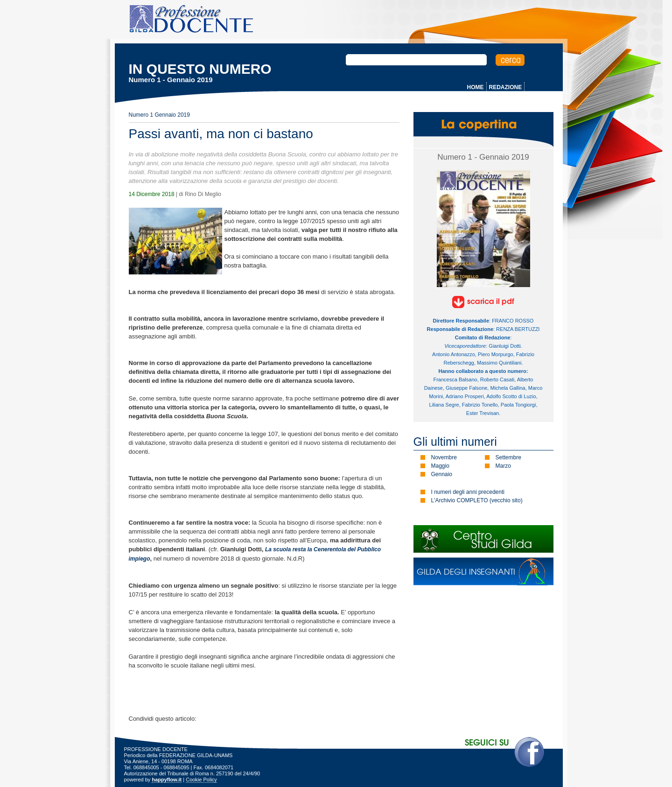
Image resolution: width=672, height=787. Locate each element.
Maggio (440, 466)
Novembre (444, 457)
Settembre (508, 457)
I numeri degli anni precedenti (468, 492)
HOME (476, 87)
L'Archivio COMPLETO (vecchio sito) (477, 500)
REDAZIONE (506, 87)
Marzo (503, 466)
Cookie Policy (201, 780)
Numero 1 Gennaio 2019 (159, 115)
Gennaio (442, 474)
